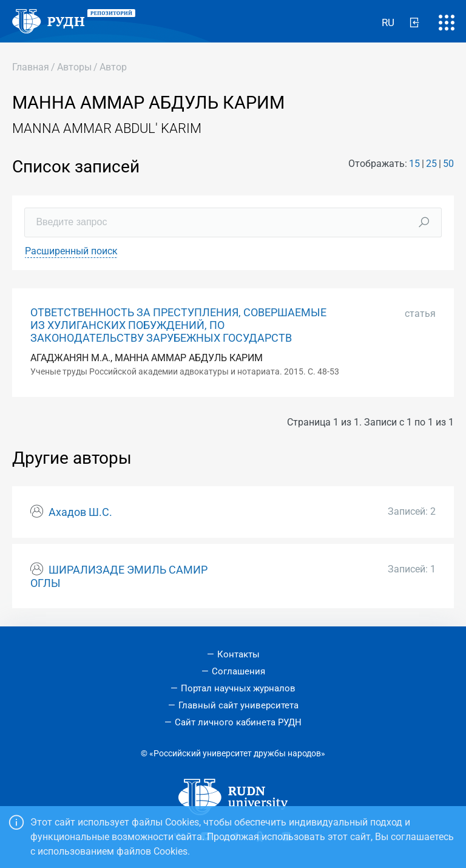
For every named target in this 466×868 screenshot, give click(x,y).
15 (414, 164)
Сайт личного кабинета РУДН (238, 722)
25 (431, 164)
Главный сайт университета (238, 705)
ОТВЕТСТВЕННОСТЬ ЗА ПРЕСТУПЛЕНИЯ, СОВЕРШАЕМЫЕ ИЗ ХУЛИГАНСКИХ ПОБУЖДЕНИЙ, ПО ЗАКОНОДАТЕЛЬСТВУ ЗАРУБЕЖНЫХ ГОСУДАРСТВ (178, 325)
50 (448, 164)
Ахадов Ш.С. (80, 512)
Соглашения (238, 671)
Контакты (238, 654)
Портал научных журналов (238, 688)
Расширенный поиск (71, 251)
